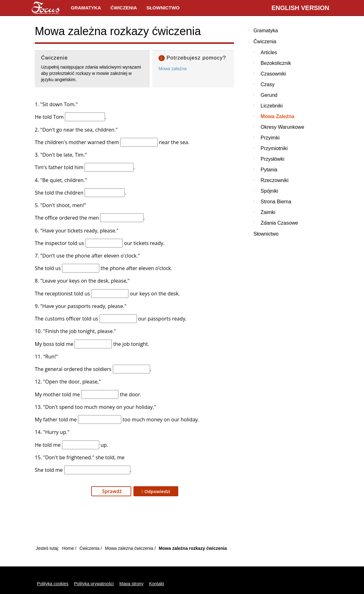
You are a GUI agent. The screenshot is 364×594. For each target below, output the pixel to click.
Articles (269, 52)
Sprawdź (111, 491)
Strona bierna (276, 202)
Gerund (269, 95)
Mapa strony (131, 584)
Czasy (268, 84)
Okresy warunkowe (282, 127)
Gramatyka (86, 8)
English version (300, 8)
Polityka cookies (53, 584)
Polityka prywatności (94, 584)
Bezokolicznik (276, 63)
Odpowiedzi (156, 491)
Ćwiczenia (124, 8)
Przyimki (270, 138)
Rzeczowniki (275, 180)
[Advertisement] (134, 523)
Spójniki (269, 191)
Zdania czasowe (279, 223)
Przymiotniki (274, 148)
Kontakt (156, 584)
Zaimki (268, 212)
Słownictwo (163, 8)
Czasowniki (273, 74)
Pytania (269, 170)
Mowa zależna (173, 69)
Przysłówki (273, 159)
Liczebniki (272, 106)
